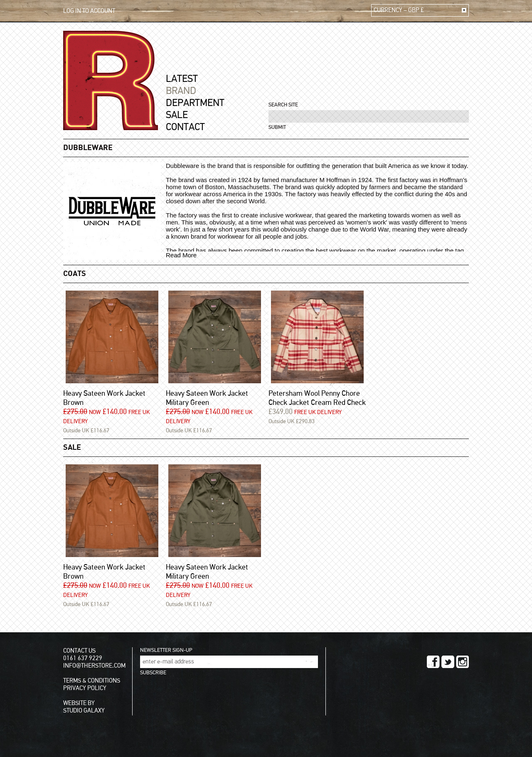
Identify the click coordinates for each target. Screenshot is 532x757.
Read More (181, 255)
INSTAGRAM (462, 662)
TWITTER (448, 662)
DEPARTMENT (195, 103)
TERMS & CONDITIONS (92, 681)
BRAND (181, 91)
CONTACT (185, 127)
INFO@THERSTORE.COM (94, 666)
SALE (177, 115)
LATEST (182, 79)
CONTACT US (79, 651)
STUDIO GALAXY (84, 711)
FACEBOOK (433, 662)
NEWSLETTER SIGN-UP (166, 650)
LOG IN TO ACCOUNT (89, 11)
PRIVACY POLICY (85, 688)
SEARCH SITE (283, 105)
